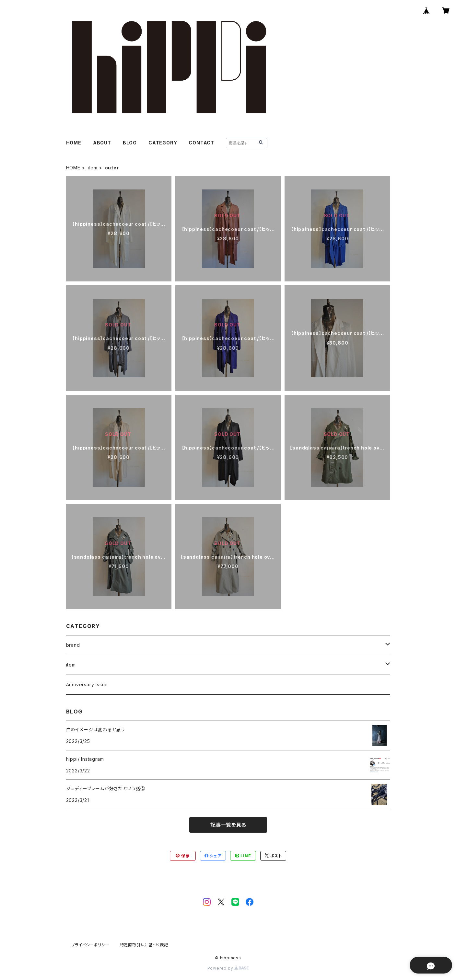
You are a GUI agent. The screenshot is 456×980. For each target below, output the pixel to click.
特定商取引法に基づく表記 (144, 945)
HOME (74, 143)
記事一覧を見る (228, 825)
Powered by (228, 968)
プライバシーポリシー (90, 945)
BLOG (130, 143)
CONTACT (201, 143)
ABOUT (102, 143)
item (93, 168)
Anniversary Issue (87, 684)
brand (73, 645)
